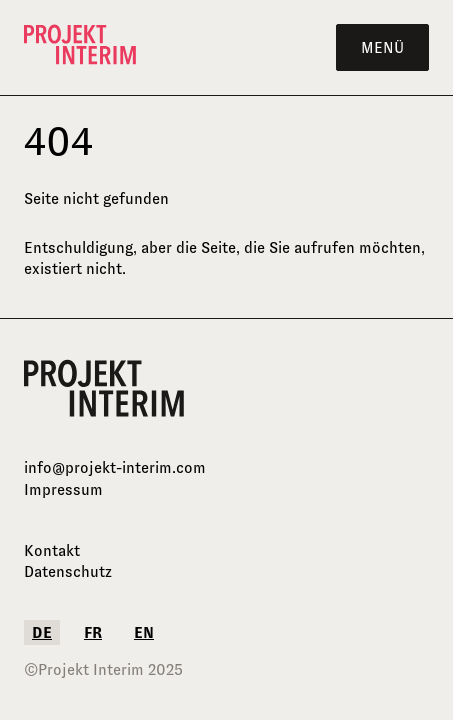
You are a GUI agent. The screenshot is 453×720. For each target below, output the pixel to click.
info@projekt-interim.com (115, 467)
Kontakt (52, 550)
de (42, 632)
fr (93, 632)
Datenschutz (68, 571)
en (144, 632)
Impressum (63, 489)
